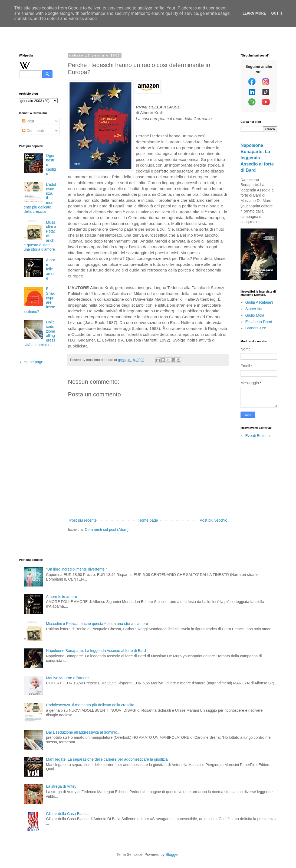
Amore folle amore (50, 269)
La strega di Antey (61, 786)
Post (28, 121)
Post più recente (83, 520)
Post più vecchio (213, 520)
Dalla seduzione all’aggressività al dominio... (83, 732)
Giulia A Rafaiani (259, 302)
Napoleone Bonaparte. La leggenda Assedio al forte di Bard (257, 158)
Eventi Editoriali (259, 436)
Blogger (172, 854)
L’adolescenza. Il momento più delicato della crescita (90, 705)
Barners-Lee (256, 328)
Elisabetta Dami (259, 322)
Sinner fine (254, 309)
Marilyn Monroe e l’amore (67, 678)
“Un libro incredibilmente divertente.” (76, 569)
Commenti (33, 131)
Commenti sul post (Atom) (107, 529)
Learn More (254, 13)
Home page (148, 520)
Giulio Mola (255, 315)
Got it (277, 13)
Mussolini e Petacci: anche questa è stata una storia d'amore (97, 624)
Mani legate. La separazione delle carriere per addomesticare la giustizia (107, 759)
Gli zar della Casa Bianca (67, 814)
